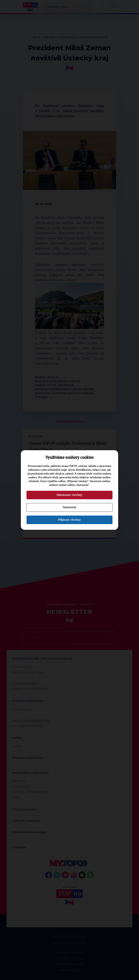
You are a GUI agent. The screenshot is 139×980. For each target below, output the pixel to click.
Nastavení (69, 507)
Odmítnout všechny (69, 495)
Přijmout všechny (69, 520)
